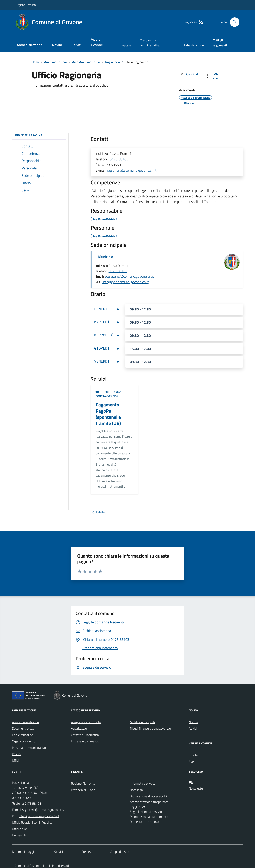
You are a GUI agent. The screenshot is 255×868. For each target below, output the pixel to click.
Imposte (126, 45)
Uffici (15, 760)
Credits (86, 852)
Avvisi (193, 728)
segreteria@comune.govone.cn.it (129, 276)
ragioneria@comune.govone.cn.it (132, 170)
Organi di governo (24, 741)
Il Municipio (104, 257)
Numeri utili (20, 835)
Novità (57, 45)
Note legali (137, 790)
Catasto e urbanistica (85, 735)
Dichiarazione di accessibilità (148, 796)
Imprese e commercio (85, 741)
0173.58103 (119, 159)
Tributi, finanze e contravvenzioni (110, 394)
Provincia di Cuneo (83, 790)
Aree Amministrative (86, 62)
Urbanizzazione (194, 45)
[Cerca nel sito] (233, 22)
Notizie (193, 722)
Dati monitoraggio (24, 852)
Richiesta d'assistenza (144, 822)
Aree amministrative (25, 722)
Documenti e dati (23, 728)
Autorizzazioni (80, 728)
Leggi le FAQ (138, 807)
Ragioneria (112, 62)
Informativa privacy (143, 783)
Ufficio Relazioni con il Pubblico (32, 822)
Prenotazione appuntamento (149, 817)
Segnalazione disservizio (146, 812)
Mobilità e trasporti (142, 722)
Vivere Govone (97, 42)
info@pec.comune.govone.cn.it (126, 282)
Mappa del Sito (119, 852)
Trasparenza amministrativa (150, 43)
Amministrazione (30, 45)
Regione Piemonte (26, 5)
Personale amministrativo (29, 748)
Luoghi (193, 755)
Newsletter (196, 788)
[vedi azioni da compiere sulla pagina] (213, 76)
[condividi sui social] (189, 74)
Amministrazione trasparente (149, 802)
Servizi (76, 45)
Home (36, 62)
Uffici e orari (20, 829)
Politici (16, 754)
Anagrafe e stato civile (86, 722)
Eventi (193, 762)
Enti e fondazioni (23, 735)
